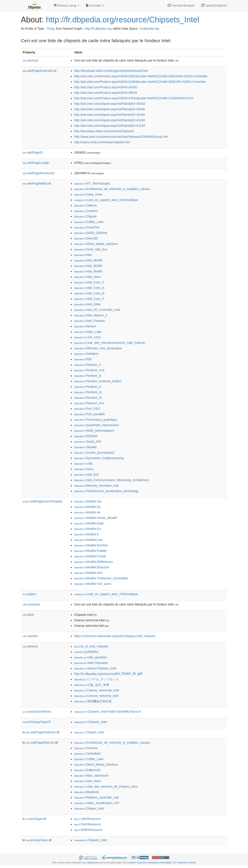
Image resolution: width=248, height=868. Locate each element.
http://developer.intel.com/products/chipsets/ (104, 131)
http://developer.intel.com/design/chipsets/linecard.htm (111, 71)
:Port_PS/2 (87, 409)
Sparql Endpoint (214, 5)
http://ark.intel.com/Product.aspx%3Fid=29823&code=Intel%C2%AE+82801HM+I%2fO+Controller (141, 76)
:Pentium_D (88, 376)
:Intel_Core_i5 (89, 293)
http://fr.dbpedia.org (98, 29)
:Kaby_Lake (88, 332)
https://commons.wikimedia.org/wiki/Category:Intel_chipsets (115, 636)
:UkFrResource (87, 819)
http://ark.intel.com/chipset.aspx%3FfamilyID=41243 (110, 126)
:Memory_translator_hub (96, 486)
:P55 (83, 359)
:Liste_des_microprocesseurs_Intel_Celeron (110, 343)
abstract (31, 60)
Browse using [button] (66, 5)
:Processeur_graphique (96, 420)
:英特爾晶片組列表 (93, 701)
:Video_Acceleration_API (97, 803)
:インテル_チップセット (97, 679)
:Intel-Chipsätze (91, 663)
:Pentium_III (88, 392)
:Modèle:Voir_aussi (93, 584)
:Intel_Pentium (90, 321)
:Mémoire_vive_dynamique (98, 348)
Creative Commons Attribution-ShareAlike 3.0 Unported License (161, 863)
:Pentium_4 (87, 365)
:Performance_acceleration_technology (106, 491)
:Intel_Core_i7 (89, 299)
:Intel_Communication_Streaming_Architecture (111, 480)
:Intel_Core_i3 (89, 288)
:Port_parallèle (90, 414)
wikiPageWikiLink (37, 183)
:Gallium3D (87, 770)
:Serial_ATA (88, 442)
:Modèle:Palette (90, 551)
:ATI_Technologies (92, 183)
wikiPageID (33, 152)
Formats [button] (95, 5)
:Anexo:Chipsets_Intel (95, 668)
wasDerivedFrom (37, 712)
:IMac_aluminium (91, 776)
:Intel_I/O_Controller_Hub (97, 310)
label (28, 615)
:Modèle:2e (87, 507)
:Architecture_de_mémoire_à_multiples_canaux (112, 189)
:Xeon (84, 469)
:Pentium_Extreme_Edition (98, 381)
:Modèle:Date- (89, 523)
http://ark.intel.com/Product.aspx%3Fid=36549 (106, 93)
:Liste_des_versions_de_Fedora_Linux (106, 786)
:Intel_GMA (87, 304)
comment (31, 604)
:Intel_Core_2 (89, 282)
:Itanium (85, 326)
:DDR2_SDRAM (91, 233)
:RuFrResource (87, 824)
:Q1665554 (86, 652)
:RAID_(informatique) (94, 431)
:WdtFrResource (88, 830)
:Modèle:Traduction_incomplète (101, 578)
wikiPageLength (36, 163)
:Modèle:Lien (89, 540)
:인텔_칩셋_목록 (92, 685)
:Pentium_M (88, 398)
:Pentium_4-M (89, 370)
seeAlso (31, 636)
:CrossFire (87, 227)
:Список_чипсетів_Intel (96, 696)
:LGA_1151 (87, 337)
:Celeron (85, 205)
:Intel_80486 (88, 271)
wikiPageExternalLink (40, 71)
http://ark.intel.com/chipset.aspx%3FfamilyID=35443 (110, 104)
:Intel (83, 255)
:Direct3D (86, 238)
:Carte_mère (88, 194)
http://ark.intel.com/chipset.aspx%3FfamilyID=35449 (110, 115)
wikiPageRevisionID (39, 173)
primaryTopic (37, 840)
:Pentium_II (87, 387)
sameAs (30, 646)
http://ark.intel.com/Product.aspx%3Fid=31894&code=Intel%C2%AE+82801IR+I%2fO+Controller (140, 82)
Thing (50, 29)
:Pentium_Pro (89, 403)
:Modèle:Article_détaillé (96, 518)
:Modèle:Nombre (91, 545)
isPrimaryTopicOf (37, 722)
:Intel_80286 (88, 260)
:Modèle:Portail (90, 556)
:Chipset (85, 216)
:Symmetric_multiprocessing (99, 458)
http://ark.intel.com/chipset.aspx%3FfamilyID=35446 (110, 109)
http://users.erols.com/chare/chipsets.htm (102, 142)
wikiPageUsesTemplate (42, 501)
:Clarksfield (87, 754)
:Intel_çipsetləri (91, 657)
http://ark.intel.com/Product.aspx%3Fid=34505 (106, 87)
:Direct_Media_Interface (96, 244)
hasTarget (34, 819)
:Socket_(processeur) (94, 453)
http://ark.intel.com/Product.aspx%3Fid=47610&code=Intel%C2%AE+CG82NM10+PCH (134, 98)
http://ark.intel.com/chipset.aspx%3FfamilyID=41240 (110, 120)
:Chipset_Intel (89, 732)
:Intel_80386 (88, 266)
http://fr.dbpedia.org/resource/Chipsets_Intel (122, 20)
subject (29, 594)
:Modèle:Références (93, 562)
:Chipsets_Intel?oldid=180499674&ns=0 (108, 712)
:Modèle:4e (87, 512)
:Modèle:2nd (88, 573)
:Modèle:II (86, 534)
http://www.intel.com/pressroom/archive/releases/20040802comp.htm (121, 137)
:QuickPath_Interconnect (97, 425)
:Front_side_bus (91, 249)
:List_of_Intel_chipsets (91, 646)
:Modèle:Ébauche (92, 567)
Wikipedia (93, 863)
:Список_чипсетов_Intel (97, 690)
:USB (83, 464)
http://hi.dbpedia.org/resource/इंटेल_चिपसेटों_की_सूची (108, 674)
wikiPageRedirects (41, 732)
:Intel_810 (86, 475)
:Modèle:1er (88, 501)
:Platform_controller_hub (96, 797)
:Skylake (85, 447)
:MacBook (87, 792)
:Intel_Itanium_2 (91, 315)
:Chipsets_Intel (91, 722)
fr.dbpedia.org (150, 29)
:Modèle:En (87, 529)
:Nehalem (86, 354)
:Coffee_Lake (89, 222)
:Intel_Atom (87, 277)
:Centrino (86, 211)
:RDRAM (86, 436)
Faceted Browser (181, 5)
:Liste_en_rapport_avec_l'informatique (106, 200)
